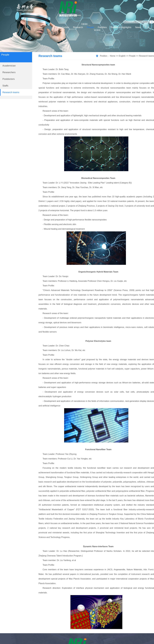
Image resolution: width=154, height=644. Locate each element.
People (90, 27)
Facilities (102, 27)
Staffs (5, 86)
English (122, 56)
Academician (9, 66)
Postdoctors (9, 79)
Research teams (11, 92)
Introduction (63, 27)
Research (78, 27)
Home (113, 56)
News (138, 27)
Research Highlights (121, 27)
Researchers (9, 72)
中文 (147, 27)
